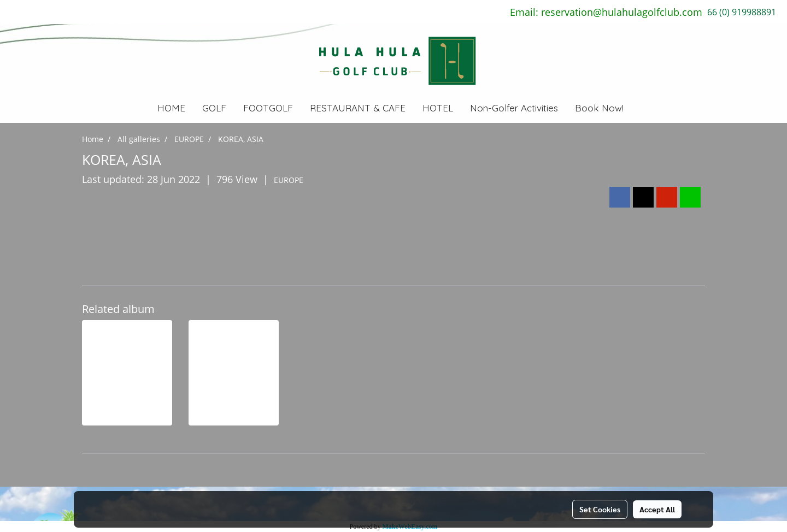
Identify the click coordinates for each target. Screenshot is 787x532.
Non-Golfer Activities (514, 108)
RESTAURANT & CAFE (358, 108)
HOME (171, 108)
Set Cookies (600, 509)
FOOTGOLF (268, 108)
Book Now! (599, 108)
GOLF (214, 108)
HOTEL (438, 108)
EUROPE (289, 180)
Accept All (657, 509)
